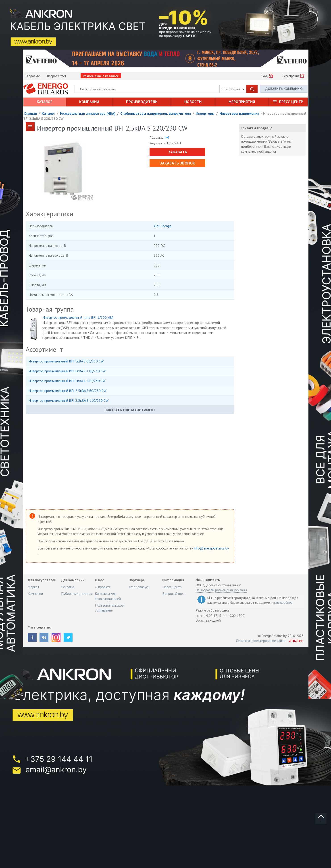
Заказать (178, 152)
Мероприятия (242, 102)
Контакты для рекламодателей (108, 596)
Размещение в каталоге (101, 76)
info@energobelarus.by (211, 548)
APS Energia (162, 226)
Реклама (68, 587)
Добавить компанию (284, 89)
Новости (193, 102)
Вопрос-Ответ (57, 76)
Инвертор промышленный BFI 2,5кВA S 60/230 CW (67, 391)
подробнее (284, 603)
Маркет (33, 587)
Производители (142, 102)
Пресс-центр (291, 102)
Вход (264, 76)
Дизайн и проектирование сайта (261, 641)
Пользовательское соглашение (109, 608)
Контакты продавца (256, 128)
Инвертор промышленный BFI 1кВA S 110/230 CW (67, 371)
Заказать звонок (177, 163)
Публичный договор (77, 593)
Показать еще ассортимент (130, 410)
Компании (89, 102)
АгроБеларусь (139, 587)
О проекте (33, 76)
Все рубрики (234, 89)
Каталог (45, 102)
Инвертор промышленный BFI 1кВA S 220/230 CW (67, 381)
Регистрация (291, 76)
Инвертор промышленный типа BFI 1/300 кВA (78, 317)
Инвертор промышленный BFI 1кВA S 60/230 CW (66, 361)
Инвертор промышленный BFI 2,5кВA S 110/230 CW (68, 400)
